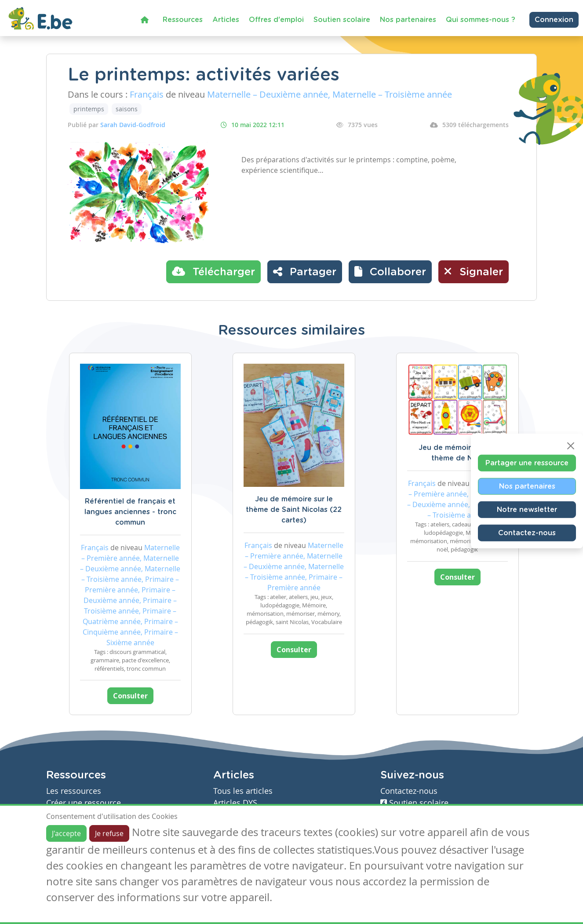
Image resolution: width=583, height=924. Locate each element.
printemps (89, 109)
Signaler (474, 271)
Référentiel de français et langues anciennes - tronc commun (130, 512)
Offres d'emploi (276, 20)
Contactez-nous (527, 533)
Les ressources (74, 791)
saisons (127, 109)
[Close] (571, 446)
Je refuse (109, 833)
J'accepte (66, 833)
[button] (390, 272)
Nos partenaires (408, 20)
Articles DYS (235, 803)
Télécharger (213, 271)
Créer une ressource (84, 803)
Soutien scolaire (342, 20)
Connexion (554, 20)
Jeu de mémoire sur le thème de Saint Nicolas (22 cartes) (294, 510)
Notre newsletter (527, 509)
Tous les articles (243, 791)
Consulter (130, 696)
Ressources (183, 20)
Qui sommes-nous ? (481, 20)
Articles (226, 20)
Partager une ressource (527, 463)
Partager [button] (305, 271)
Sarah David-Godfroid (133, 125)
